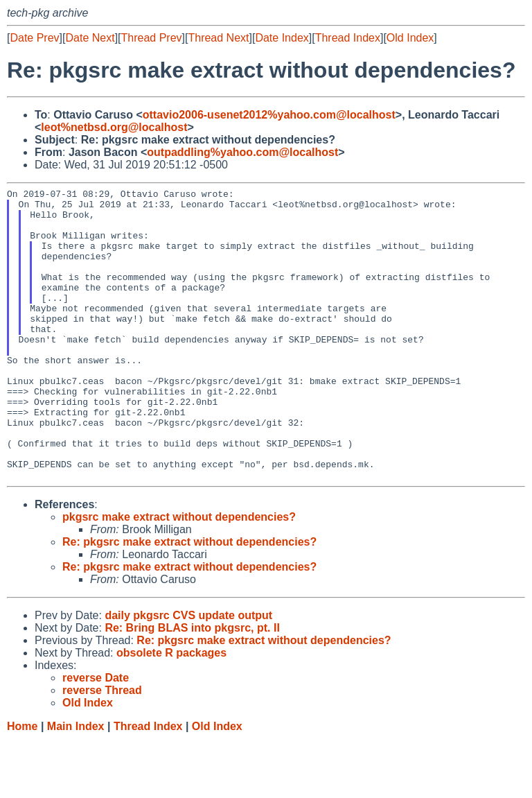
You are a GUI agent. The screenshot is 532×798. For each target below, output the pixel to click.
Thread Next (218, 38)
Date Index (282, 38)
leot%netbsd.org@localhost (114, 127)
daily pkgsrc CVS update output (188, 674)
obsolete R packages (171, 711)
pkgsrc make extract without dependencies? (179, 575)
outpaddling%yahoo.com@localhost (242, 152)
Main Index (76, 784)
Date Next (90, 38)
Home (22, 784)
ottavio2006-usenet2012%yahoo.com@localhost (269, 115)
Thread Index (348, 38)
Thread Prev (152, 38)
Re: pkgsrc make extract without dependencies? (189, 600)
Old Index (410, 38)
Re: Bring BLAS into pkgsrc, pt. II (192, 686)
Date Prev (34, 38)
